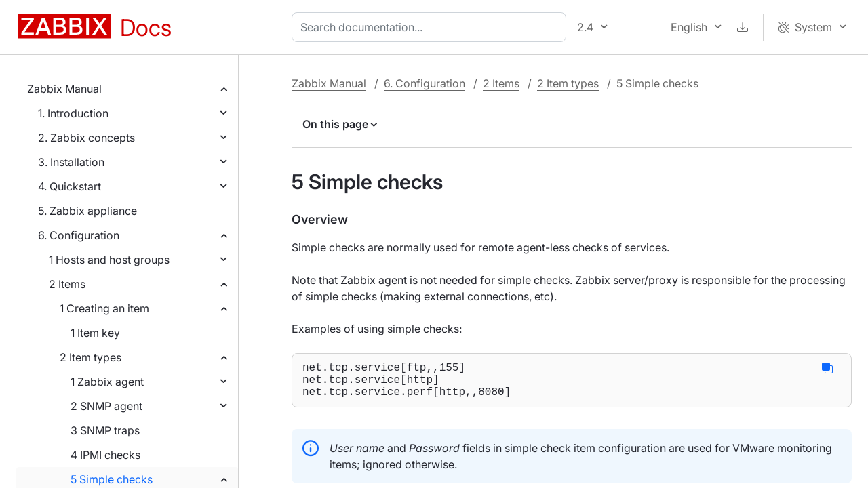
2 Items (67, 284)
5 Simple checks (112, 479)
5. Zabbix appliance (87, 211)
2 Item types (91, 357)
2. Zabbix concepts (86, 138)
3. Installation (71, 162)
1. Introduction (73, 113)
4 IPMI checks (105, 455)
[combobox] (432, 27)
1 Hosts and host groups (109, 260)
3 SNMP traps (105, 430)
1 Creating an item (104, 308)
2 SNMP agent (106, 406)
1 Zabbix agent (107, 382)
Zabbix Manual (64, 89)
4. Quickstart (70, 186)
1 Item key (95, 333)
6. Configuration (79, 235)
